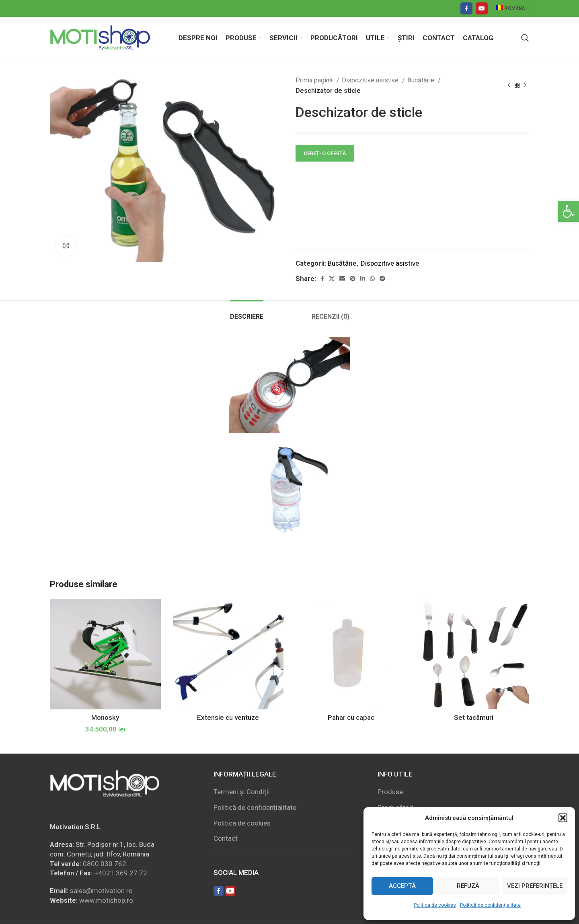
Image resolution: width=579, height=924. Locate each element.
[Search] (525, 38)
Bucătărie (422, 80)
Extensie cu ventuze (228, 717)
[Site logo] (100, 37)
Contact (226, 838)
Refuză (468, 886)
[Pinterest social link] (353, 279)
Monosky (105, 717)
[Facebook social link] (466, 8)
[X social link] (332, 279)
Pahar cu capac (351, 717)
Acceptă (402, 886)
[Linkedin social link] (363, 279)
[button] (569, 211)
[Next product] (525, 86)
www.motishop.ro (106, 900)
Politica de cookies (435, 905)
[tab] (247, 312)
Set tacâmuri (474, 717)
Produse (390, 792)
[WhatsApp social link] (372, 279)
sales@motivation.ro (101, 891)
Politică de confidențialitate (490, 905)
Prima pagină (315, 80)
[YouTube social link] (482, 8)
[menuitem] (512, 8)
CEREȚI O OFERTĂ (325, 153)
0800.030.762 (105, 864)
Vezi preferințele (535, 886)
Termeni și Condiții (242, 792)
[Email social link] (342, 279)
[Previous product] (509, 86)
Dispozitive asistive (371, 80)
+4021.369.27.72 (121, 873)
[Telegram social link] (382, 279)
